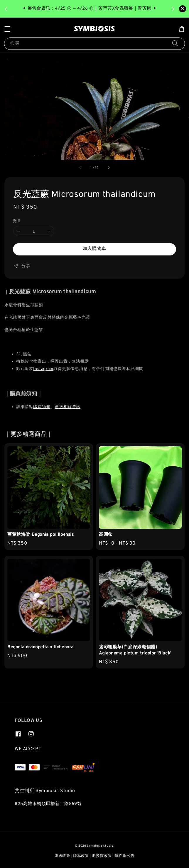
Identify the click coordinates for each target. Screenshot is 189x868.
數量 (17, 221)
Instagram (43, 369)
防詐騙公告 (125, 856)
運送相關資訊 (67, 407)
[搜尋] (175, 44)
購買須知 (42, 407)
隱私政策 (81, 856)
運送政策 (62, 856)
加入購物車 (95, 249)
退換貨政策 (102, 856)
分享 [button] (22, 266)
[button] (7, 29)
